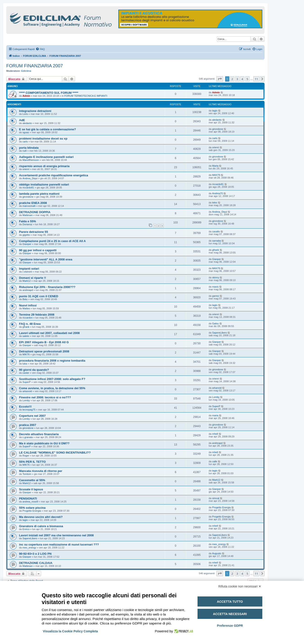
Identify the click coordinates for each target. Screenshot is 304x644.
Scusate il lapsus (31, 489)
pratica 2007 (28, 425)
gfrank (216, 250)
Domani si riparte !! (33, 278)
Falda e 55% (28, 221)
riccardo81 (28, 188)
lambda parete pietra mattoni (39, 194)
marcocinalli (29, 206)
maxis (215, 287)
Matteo (26, 308)
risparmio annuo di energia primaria (44, 166)
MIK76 (26, 354)
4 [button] (242, 79)
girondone (218, 129)
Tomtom (27, 474)
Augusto (217, 553)
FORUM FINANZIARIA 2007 (35, 66)
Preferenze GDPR (230, 626)
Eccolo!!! (25, 407)
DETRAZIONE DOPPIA (35, 212)
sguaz (26, 132)
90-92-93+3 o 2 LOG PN (35, 554)
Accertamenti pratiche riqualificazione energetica (54, 175)
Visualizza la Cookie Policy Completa (70, 631)
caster (26, 373)
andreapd (28, 290)
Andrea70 (217, 193)
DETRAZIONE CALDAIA (36, 563)
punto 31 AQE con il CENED (39, 296)
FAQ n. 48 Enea (30, 324)
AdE (22, 120)
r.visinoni (27, 272)
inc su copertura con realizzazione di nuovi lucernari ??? (59, 545)
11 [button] (256, 79)
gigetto (26, 235)
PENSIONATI (28, 499)
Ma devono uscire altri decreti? (41, 517)
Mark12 (27, 281)
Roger (26, 456)
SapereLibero (219, 333)
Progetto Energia (32, 511)
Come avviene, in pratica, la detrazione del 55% (52, 388)
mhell (215, 434)
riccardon (27, 318)
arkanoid (27, 391)
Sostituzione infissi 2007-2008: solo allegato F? (52, 379)
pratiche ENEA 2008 (33, 203)
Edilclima (26, 71)
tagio (215, 111)
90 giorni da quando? (34, 370)
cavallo (216, 231)
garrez (216, 296)
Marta (215, 166)
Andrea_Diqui (30, 178)
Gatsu (215, 323)
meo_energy (29, 548)
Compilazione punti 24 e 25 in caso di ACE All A (52, 241)
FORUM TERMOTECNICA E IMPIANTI (86, 96)
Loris (25, 114)
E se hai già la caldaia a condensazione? (48, 129)
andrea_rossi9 (30, 502)
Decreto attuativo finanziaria (39, 434)
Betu (25, 299)
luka (25, 364)
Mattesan (27, 215)
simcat (216, 498)
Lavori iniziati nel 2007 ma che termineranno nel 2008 (56, 535)
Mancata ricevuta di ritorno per (41, 471)
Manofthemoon (31, 160)
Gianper (27, 244)
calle (215, 461)
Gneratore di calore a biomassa (41, 526)
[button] (220, 79)
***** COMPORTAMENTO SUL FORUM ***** (49, 93)
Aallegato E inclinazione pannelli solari (46, 157)
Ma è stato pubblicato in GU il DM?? (44, 443)
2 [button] (232, 79)
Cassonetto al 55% (32, 480)
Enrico (26, 529)
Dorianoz (27, 224)
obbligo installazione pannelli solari (44, 184)
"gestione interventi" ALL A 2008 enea (46, 259)
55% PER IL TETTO (32, 462)
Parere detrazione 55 (34, 232)
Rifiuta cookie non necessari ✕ (240, 586)
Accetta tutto (230, 602)
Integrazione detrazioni (35, 111)
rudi (24, 151)
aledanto (27, 123)
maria (215, 415)
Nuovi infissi (28, 305)
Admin (26, 96)
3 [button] (237, 79)
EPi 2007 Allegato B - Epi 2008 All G (44, 342)
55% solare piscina (32, 508)
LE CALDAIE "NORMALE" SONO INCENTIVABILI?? (55, 453)
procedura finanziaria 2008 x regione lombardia (52, 361)
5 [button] (247, 79)
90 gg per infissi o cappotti (38, 250)
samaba (216, 241)
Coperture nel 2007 (32, 416)
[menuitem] (40, 49)
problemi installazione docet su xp (43, 139)
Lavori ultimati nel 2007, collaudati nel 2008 (49, 333)
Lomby (26, 400)
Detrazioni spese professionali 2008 (44, 351)
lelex (215, 203)
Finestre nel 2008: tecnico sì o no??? (45, 397)
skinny (216, 277)
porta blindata (29, 148)
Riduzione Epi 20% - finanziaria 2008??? (47, 287)
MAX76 (216, 175)
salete (26, 336)
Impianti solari (29, 269)
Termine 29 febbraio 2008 (37, 315)
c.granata (28, 437)
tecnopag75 (29, 410)
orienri (216, 147)
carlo (25, 142)
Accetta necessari (230, 614)
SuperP (27, 382)
